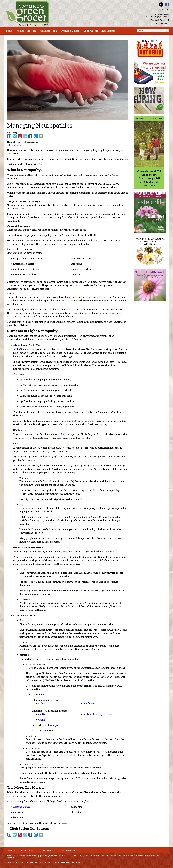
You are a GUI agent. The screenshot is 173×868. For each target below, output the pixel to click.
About (8, 31)
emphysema (90, 704)
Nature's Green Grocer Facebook (167, 4)
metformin (77, 603)
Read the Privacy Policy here (71, 862)
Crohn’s (42, 720)
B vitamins (66, 435)
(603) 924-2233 (162, 23)
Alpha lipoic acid (22, 350)
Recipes (32, 31)
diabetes (69, 297)
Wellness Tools (49, 31)
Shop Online (91, 31)
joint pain (55, 725)
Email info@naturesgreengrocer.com (161, 4)
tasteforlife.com (14, 145)
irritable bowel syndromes (98, 714)
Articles (19, 31)
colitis (42, 714)
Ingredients (108, 31)
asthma (42, 704)
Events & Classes (71, 31)
